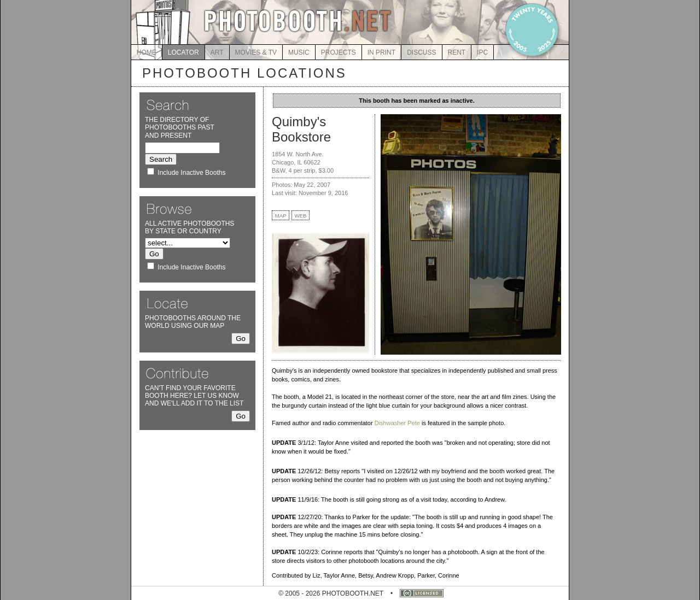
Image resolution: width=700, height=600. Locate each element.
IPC (482, 52)
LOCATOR (183, 52)
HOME (147, 52)
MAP (281, 216)
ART (217, 52)
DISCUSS (421, 52)
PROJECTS (339, 52)
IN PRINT (381, 52)
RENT (457, 52)
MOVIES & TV (256, 52)
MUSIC (299, 52)
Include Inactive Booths (191, 173)
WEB (301, 216)
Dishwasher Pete (397, 423)
